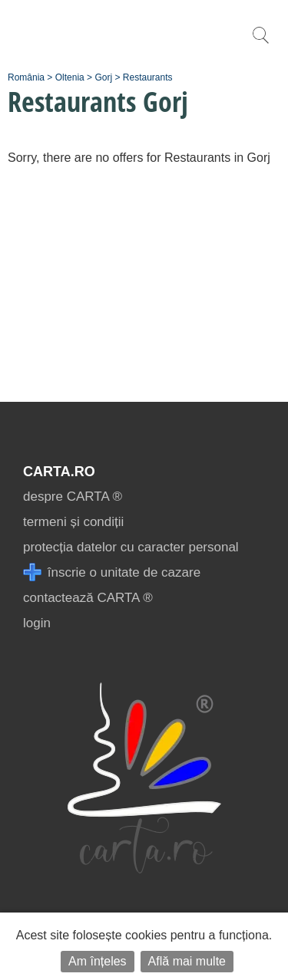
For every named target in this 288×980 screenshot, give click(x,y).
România (26, 77)
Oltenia (70, 77)
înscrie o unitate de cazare (112, 572)
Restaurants (148, 77)
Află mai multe (187, 961)
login (37, 623)
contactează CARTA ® (88, 598)
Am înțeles (98, 961)
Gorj (103, 77)
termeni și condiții (73, 522)
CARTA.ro (59, 472)
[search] (260, 43)
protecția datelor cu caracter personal (131, 547)
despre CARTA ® (73, 497)
